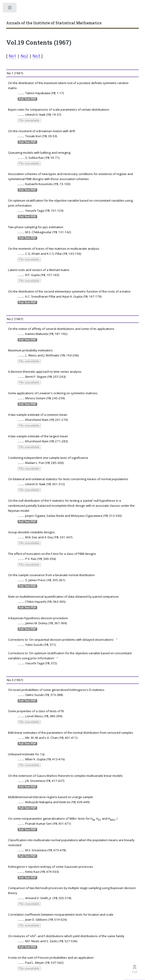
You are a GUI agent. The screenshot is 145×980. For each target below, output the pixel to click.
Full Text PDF (28, 99)
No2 (24, 56)
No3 (36, 56)
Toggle (10, 9)
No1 (13, 56)
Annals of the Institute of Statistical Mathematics (54, 23)
